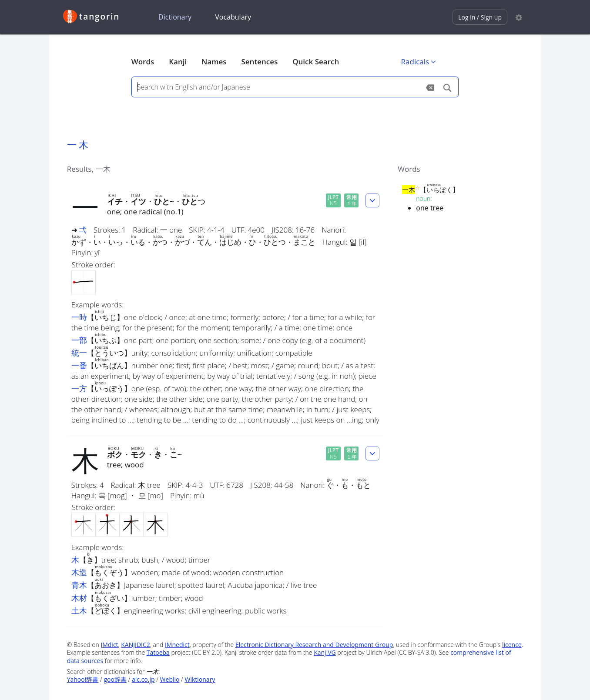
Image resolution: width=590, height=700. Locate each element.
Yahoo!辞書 (83, 679)
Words (143, 62)
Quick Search (316, 62)
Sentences (259, 62)
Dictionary (175, 17)
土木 (79, 610)
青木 (79, 585)
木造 (79, 572)
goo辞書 (115, 679)
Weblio (170, 679)
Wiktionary (200, 679)
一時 (79, 317)
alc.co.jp (143, 679)
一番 (79, 365)
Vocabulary (233, 17)
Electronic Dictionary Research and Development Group (314, 645)
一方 (79, 388)
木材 (79, 598)
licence (512, 645)
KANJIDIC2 (136, 645)
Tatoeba (158, 652)
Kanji (178, 62)
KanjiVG (325, 652)
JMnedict (177, 645)
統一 (79, 353)
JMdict (109, 645)
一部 (79, 340)
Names (214, 62)
